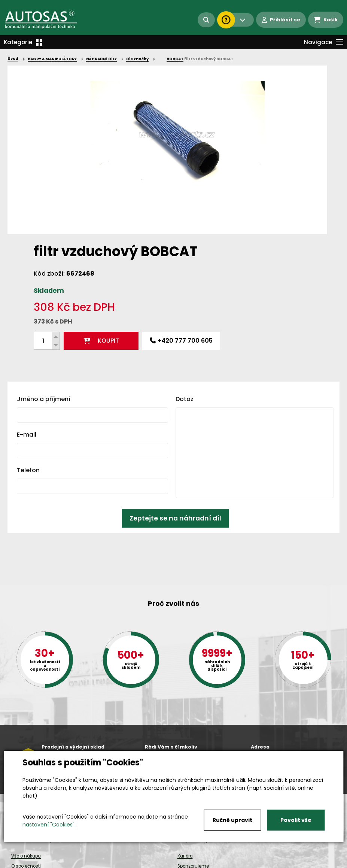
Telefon (28, 349)
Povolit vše (296, 820)
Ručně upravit (232, 820)
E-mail (27, 313)
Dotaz (185, 278)
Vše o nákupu (26, 856)
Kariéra (185, 856)
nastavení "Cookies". (49, 825)
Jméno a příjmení (44, 278)
